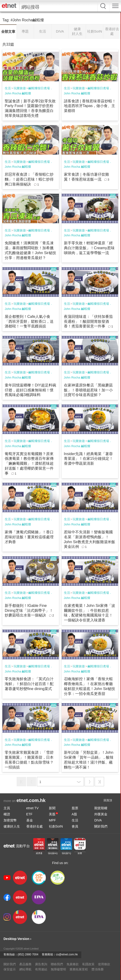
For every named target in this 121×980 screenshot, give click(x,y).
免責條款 (73, 964)
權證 (7, 814)
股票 (75, 808)
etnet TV (33, 808)
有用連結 (41, 969)
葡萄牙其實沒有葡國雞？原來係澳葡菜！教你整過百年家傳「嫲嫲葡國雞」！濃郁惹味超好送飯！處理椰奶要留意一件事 (29, 464)
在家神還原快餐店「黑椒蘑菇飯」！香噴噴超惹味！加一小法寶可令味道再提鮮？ (88, 390)
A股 (74, 814)
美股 (53, 814)
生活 (8, 88)
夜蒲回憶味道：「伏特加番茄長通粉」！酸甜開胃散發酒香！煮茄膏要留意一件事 (88, 321)
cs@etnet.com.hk (67, 954)
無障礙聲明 (58, 969)
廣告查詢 (41, 964)
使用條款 (104, 964)
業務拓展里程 (79, 969)
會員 (75, 826)
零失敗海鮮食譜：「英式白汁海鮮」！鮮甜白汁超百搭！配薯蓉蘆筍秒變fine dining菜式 (29, 684)
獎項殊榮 (98, 969)
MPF (52, 820)
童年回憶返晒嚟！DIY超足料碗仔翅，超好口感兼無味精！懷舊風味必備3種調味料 (30, 390)
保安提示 (10, 969)
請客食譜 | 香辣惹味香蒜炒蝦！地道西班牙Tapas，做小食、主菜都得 (90, 106)
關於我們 (101, 826)
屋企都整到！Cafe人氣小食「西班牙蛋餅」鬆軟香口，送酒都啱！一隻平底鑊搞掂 (29, 321)
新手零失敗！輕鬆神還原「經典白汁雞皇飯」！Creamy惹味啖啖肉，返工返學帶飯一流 (89, 248)
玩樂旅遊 (20, 88)
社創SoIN (56, 826)
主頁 (7, 808)
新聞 (52, 808)
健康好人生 (12, 826)
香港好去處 (35, 826)
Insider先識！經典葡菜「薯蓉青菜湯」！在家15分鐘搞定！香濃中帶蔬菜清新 (89, 459)
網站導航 (25, 969)
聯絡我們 (57, 964)
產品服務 (25, 964)
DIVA (98, 820)
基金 (30, 820)
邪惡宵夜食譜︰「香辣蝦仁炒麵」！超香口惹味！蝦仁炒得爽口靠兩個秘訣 (29, 179)
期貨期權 (101, 808)
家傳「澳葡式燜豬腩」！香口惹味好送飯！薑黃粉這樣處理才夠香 (29, 537)
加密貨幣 (10, 820)
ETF (29, 814)
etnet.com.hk (31, 800)
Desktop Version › (17, 939)
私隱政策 (88, 964)
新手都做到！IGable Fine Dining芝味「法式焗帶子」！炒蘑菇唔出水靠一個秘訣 (29, 611)
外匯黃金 (101, 814)
